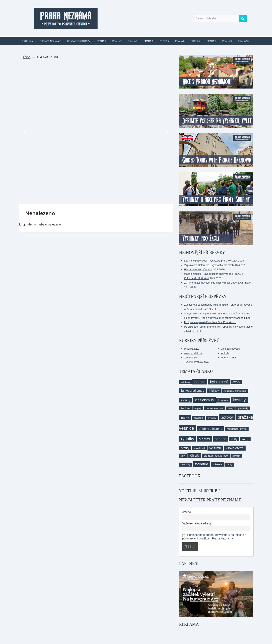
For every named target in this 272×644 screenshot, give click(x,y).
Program (28, 41)
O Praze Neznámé (50, 41)
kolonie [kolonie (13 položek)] (223, 400)
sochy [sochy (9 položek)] (245, 439)
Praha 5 (164, 41)
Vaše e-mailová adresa (197, 523)
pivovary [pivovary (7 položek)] (212, 418)
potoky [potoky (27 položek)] (227, 417)
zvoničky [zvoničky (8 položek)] (186, 465)
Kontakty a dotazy (79, 41)
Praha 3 (133, 41)
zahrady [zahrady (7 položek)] (236, 456)
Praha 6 (180, 41)
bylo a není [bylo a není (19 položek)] (219, 382)
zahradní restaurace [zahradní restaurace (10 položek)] (216, 456)
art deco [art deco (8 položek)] (185, 382)
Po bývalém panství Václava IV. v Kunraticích (210, 322)
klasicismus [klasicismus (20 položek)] (204, 400)
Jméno (187, 512)
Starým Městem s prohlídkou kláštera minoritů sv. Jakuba (217, 313)
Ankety (225, 353)
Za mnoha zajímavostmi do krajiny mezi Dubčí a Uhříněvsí (218, 283)
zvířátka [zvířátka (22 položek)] (202, 464)
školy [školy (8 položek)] (229, 465)
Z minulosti (190, 358)
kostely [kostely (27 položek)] (239, 400)
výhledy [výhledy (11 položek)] (194, 456)
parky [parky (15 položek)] (185, 418)
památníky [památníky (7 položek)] (243, 408)
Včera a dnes (229, 358)
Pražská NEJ (192, 349)
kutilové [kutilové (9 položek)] (185, 408)
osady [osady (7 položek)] (231, 408)
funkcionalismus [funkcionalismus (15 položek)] (193, 390)
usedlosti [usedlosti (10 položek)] (199, 448)
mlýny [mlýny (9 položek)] (198, 408)
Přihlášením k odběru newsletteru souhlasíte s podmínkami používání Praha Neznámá (214, 537)
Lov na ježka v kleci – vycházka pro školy (208, 261)
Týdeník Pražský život (197, 362)
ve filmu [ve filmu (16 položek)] (215, 448)
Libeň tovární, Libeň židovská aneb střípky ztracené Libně (217, 318)
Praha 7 (195, 41)
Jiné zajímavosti (230, 349)
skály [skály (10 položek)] (234, 439)
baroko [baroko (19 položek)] (200, 382)
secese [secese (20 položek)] (221, 439)
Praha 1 (101, 41)
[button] (25, 132)
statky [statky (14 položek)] (185, 448)
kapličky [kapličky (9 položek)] (186, 400)
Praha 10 (243, 41)
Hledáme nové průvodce (198, 269)
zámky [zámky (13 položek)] (217, 464)
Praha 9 (227, 41)
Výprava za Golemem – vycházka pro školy (209, 265)
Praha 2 (117, 41)
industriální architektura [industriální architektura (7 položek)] (235, 391)
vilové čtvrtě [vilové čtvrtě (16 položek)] (235, 448)
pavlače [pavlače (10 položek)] (198, 418)
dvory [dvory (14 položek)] (236, 382)
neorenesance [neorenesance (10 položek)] (214, 408)
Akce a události (193, 353)
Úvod (27, 57)
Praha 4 (148, 41)
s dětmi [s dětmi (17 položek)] (205, 439)
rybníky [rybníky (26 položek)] (188, 439)
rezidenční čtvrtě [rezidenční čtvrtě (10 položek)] (237, 429)
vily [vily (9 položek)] (183, 456)
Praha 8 (211, 41)
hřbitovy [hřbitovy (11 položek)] (214, 391)
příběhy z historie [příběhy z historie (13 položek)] (210, 429)
